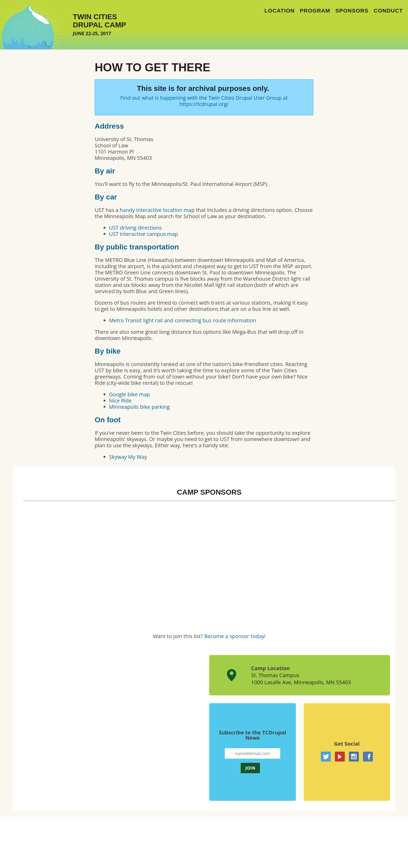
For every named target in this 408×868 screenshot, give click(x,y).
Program (315, 11)
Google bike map (129, 394)
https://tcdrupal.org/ (204, 104)
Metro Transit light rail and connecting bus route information (183, 320)
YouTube (340, 757)
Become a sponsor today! (235, 636)
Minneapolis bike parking (139, 407)
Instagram (354, 757)
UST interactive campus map (144, 234)
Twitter (326, 757)
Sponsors (352, 11)
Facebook (368, 757)
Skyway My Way (128, 457)
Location (279, 11)
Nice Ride (120, 401)
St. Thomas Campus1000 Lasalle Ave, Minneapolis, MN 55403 (301, 679)
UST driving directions (135, 228)
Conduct (388, 11)
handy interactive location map (157, 210)
